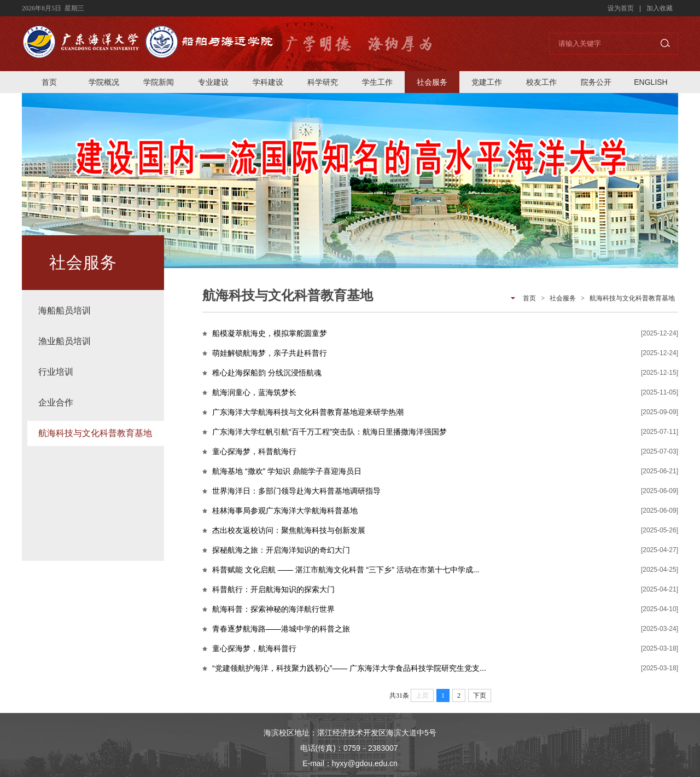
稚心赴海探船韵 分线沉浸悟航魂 (267, 373)
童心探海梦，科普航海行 (254, 451)
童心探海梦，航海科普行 (254, 648)
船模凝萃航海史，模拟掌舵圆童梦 (270, 333)
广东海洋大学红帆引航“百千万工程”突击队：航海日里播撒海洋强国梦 (329, 432)
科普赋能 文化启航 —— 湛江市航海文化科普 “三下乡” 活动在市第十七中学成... (346, 570)
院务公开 (596, 82)
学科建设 (268, 82)
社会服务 (432, 82)
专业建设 (213, 82)
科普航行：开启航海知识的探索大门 (273, 589)
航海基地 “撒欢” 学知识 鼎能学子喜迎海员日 (287, 471)
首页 (49, 82)
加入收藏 (660, 8)
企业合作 (56, 402)
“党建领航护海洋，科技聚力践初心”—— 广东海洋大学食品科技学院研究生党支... (349, 668)
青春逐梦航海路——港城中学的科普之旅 (281, 629)
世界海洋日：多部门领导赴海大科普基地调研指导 (296, 491)
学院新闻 (159, 82)
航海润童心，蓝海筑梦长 (254, 392)
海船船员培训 (65, 311)
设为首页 (621, 8)
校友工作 (541, 82)
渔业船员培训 (65, 341)
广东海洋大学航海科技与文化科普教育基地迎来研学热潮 (308, 412)
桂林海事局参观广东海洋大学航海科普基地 (285, 511)
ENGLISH (651, 82)
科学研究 (323, 82)
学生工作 (377, 82)
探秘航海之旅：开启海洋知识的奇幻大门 (281, 550)
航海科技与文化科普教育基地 (95, 433)
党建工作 (487, 82)
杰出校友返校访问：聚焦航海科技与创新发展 (289, 530)
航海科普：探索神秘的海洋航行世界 (273, 609)
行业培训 (56, 372)
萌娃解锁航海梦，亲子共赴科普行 (270, 353)
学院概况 (104, 82)
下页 (480, 695)
